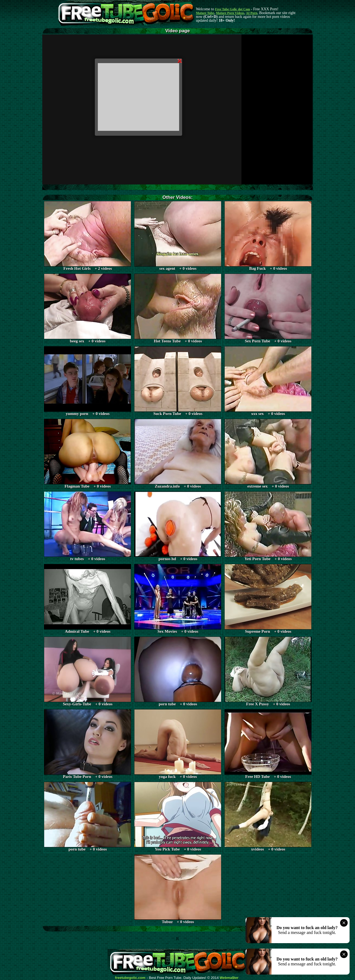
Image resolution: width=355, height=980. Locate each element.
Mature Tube (205, 13)
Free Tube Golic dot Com (232, 9)
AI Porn (252, 13)
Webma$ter (229, 978)
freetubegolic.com (130, 978)
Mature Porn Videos (230, 13)
